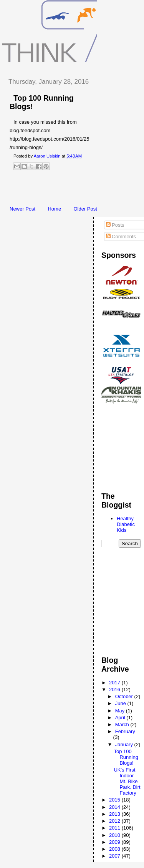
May (121, 711)
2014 (115, 807)
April (121, 718)
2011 (115, 828)
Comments (121, 237)
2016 (115, 690)
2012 (115, 821)
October (125, 696)
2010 (115, 835)
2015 (115, 800)
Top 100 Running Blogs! (126, 757)
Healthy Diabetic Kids (126, 524)
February (125, 731)
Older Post (85, 209)
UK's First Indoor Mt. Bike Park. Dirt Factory (127, 781)
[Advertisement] (73, 190)
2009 (115, 842)
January (125, 744)
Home (54, 209)
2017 (115, 683)
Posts (115, 225)
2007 (115, 856)
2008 (115, 849)
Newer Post (22, 209)
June (121, 703)
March (123, 724)
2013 (115, 814)
